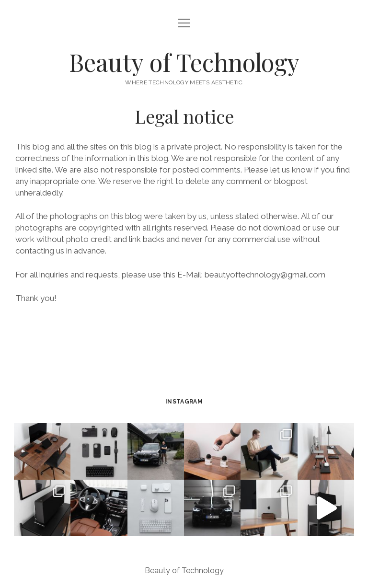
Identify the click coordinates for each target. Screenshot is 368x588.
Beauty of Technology (184, 62)
